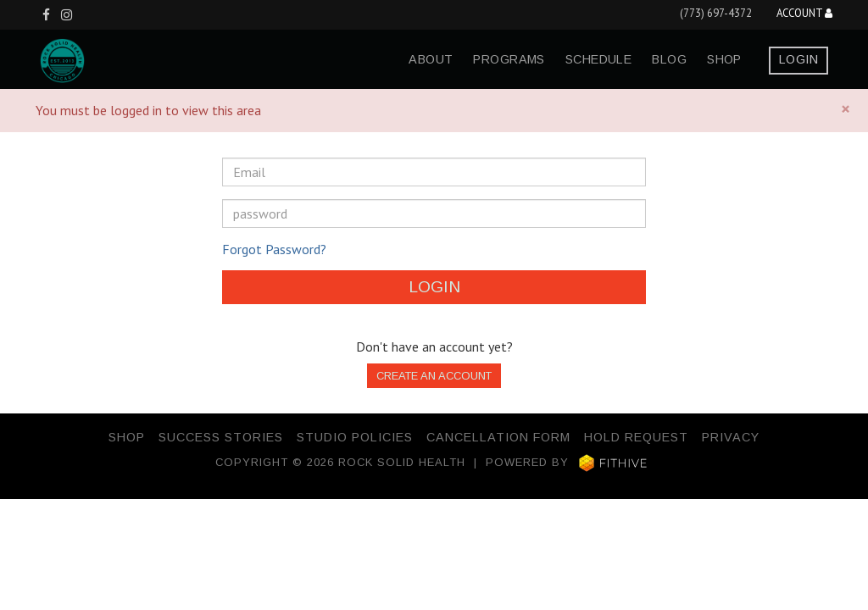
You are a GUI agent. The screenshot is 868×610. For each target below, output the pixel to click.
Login (798, 59)
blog (669, 59)
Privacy (731, 437)
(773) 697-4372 (716, 13)
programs (509, 59)
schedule (598, 59)
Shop (724, 59)
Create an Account (434, 376)
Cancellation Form (498, 437)
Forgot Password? (274, 249)
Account (804, 14)
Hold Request (636, 437)
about (431, 59)
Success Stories (221, 437)
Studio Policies (355, 437)
